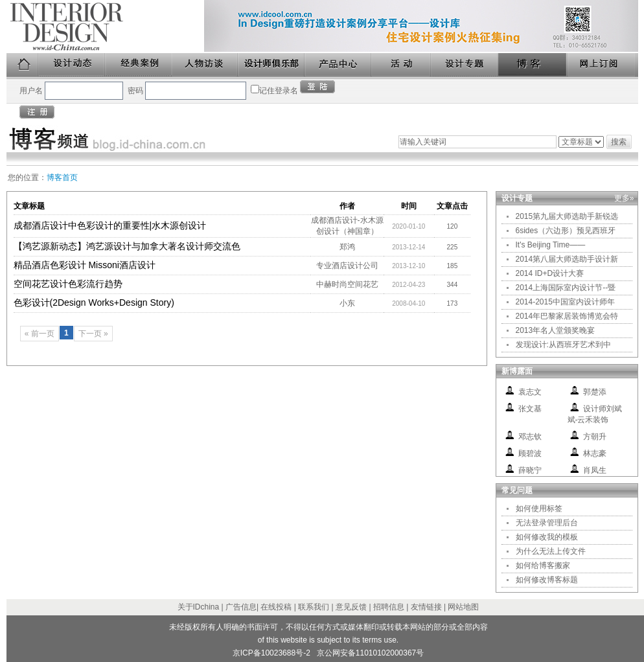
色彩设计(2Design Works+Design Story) (94, 302)
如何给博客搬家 (543, 565)
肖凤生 (595, 470)
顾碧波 (530, 453)
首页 (23, 65)
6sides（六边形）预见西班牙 (566, 231)
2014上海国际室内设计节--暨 (566, 288)
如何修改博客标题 (547, 580)
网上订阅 (603, 65)
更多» (624, 198)
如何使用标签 (539, 508)
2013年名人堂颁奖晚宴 (556, 330)
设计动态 (72, 65)
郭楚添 (595, 392)
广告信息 (241, 607)
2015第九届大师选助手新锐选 (567, 216)
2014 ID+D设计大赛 (550, 273)
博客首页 (62, 177)
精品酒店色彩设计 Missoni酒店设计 (85, 265)
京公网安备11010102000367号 (370, 653)
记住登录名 (279, 91)
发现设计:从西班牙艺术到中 (563, 345)
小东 (347, 303)
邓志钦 (530, 437)
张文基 (530, 409)
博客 (533, 65)
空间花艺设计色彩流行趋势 (68, 284)
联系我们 (314, 607)
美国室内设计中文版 (105, 27)
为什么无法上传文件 (551, 551)
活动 (402, 65)
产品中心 (339, 65)
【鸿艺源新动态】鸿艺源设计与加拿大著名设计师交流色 (127, 246)
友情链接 (426, 607)
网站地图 (463, 607)
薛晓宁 (530, 470)
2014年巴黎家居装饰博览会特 (567, 316)
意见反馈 (351, 607)
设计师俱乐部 (272, 65)
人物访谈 (205, 65)
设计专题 (465, 65)
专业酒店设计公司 (347, 266)
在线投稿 (276, 607)
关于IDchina (199, 607)
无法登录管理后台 (547, 523)
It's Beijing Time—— (551, 245)
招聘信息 (389, 607)
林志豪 (595, 453)
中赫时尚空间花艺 (347, 284)
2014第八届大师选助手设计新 (567, 259)
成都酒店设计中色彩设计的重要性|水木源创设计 (110, 225)
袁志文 (530, 392)
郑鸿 (347, 247)
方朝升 (595, 437)
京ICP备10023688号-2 (271, 653)
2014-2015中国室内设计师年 (565, 302)
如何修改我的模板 (547, 537)
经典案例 (139, 65)
